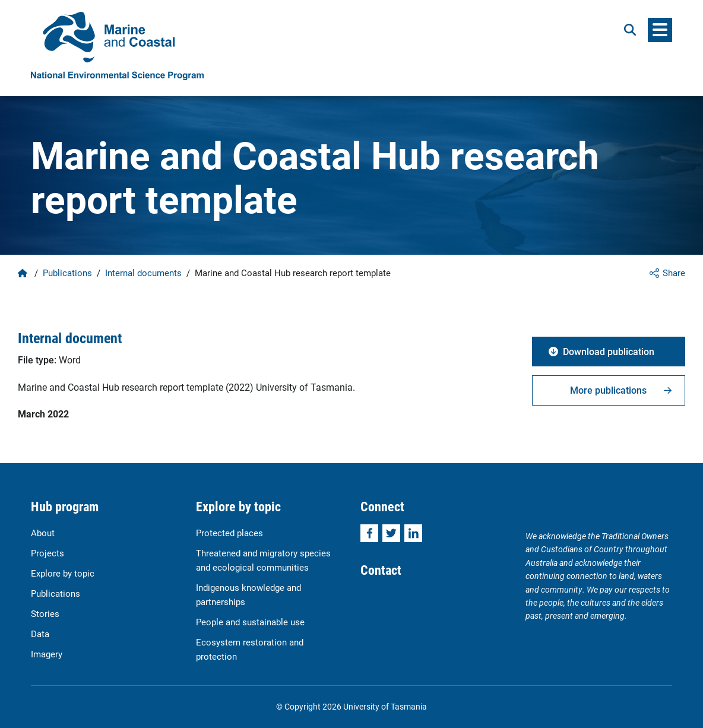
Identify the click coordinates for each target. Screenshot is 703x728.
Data (40, 634)
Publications (67, 273)
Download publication (609, 351)
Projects (47, 553)
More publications (608, 390)
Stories (45, 613)
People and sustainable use (250, 622)
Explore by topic (63, 573)
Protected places (229, 533)
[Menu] (660, 30)
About (43, 533)
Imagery (47, 654)
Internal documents (143, 273)
